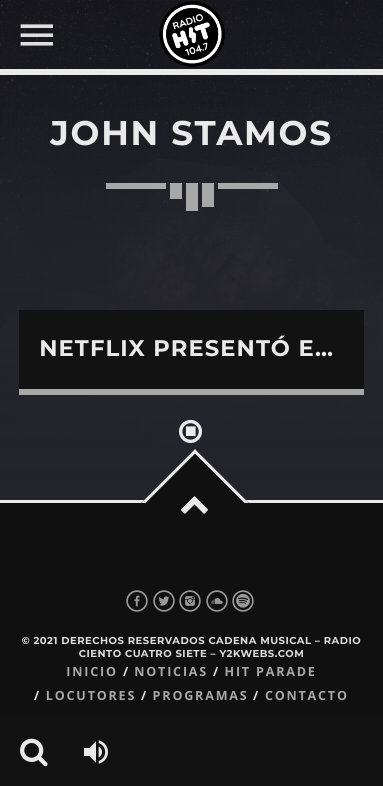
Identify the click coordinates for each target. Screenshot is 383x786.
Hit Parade (270, 671)
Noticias (171, 671)
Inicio (92, 671)
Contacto (307, 695)
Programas (201, 695)
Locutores (91, 695)
